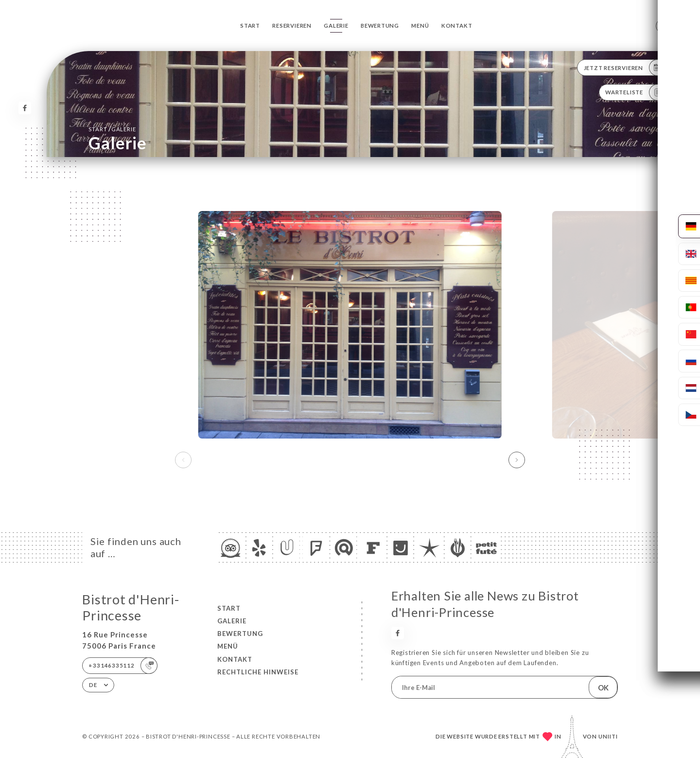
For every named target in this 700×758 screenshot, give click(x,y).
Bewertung (380, 26)
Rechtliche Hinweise (258, 672)
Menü (420, 26)
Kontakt (457, 26)
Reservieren (292, 26)
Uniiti (608, 736)
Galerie (336, 26)
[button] (517, 460)
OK (603, 687)
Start (250, 26)
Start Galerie (112, 129)
